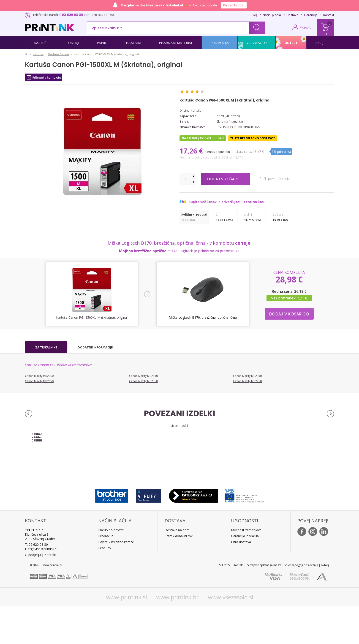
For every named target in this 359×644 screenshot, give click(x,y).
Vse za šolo (257, 43)
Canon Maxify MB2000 (39, 376)
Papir (101, 43)
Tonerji (73, 43)
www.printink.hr (177, 635)
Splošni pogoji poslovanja (301, 603)
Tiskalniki (132, 43)
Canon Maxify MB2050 (39, 381)
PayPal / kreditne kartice (116, 580)
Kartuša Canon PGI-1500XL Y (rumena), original (295, 473)
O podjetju (33, 592)
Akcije (320, 43)
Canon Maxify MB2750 (247, 381)
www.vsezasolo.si (231, 635)
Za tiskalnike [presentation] (46, 347)
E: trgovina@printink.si (41, 586)
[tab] (46, 347)
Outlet (291, 43)
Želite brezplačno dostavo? (253, 138)
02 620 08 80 (72, 14)
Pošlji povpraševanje (282, 179)
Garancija (311, 15)
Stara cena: (244, 152)
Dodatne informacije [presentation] (95, 347)
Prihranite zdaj (234, 5)
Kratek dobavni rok (179, 574)
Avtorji (325, 603)
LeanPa (104, 585)
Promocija (220, 43)
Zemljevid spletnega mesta (264, 603)
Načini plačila (272, 15)
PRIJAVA (305, 27)
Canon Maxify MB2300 (143, 381)
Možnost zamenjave (246, 568)
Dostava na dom (177, 568)
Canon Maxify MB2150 (143, 376)
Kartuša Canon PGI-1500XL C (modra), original (218, 473)
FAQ (254, 15)
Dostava (292, 15)
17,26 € (192, 151)
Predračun (106, 574)
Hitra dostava (241, 580)
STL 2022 (225, 603)
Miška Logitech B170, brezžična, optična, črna (203, 317)
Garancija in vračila (245, 574)
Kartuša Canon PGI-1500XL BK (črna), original (141, 473)
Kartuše (41, 43)
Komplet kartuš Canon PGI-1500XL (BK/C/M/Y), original (64, 473)
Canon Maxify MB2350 (247, 376)
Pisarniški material (176, 43)
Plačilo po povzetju (112, 568)
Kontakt (329, 15)
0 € (325, 34)
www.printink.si (126, 635)
